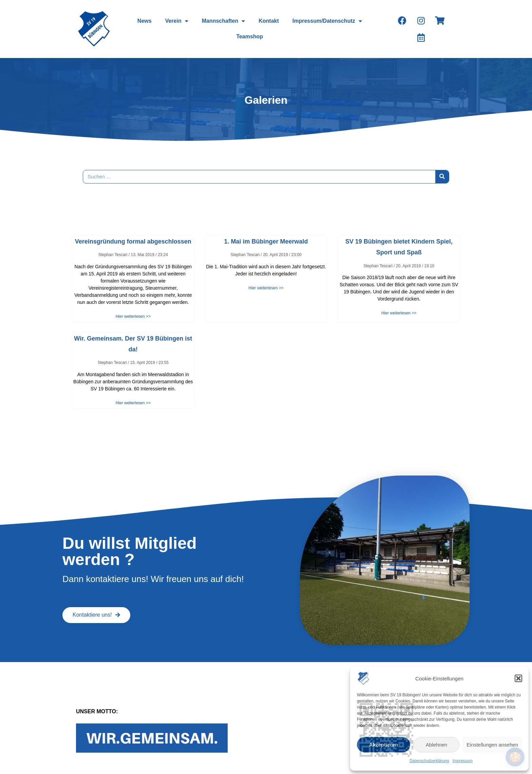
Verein (177, 21)
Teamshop (250, 36)
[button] (518, 678)
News (145, 21)
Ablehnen (436, 745)
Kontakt (269, 21)
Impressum (463, 761)
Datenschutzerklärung (429, 761)
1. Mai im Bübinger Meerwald (266, 241)
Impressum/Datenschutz (327, 21)
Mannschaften (224, 21)
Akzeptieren (384, 745)
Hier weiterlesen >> (133, 316)
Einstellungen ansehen (492, 745)
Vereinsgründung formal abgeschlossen (133, 241)
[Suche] (442, 177)
